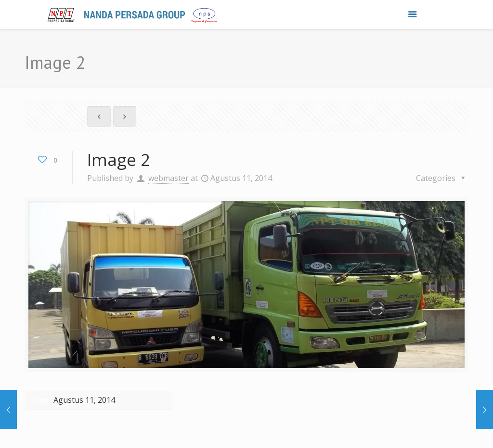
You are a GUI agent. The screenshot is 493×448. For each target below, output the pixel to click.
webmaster (169, 178)
